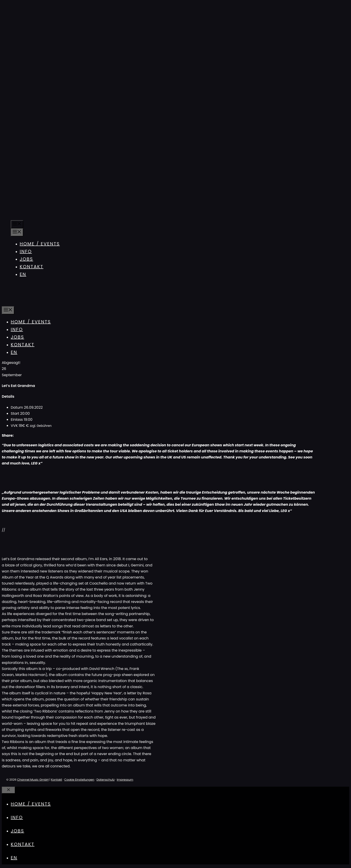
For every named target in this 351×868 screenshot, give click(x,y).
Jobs (26, 259)
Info (26, 251)
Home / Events (40, 244)
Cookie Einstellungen (79, 780)
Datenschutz (106, 780)
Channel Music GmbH (33, 780)
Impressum (125, 780)
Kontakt (32, 267)
